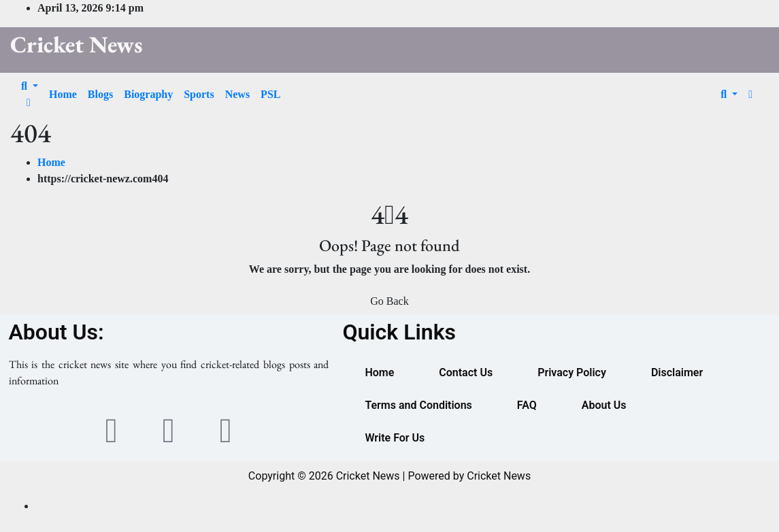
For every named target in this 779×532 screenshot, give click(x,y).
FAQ (527, 405)
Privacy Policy (572, 372)
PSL (270, 94)
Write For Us (395, 438)
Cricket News (77, 44)
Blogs (100, 94)
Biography (148, 94)
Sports (199, 94)
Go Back (389, 301)
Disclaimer (677, 372)
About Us (604, 405)
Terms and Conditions (418, 405)
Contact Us (466, 372)
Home (63, 94)
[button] (30, 86)
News (237, 94)
